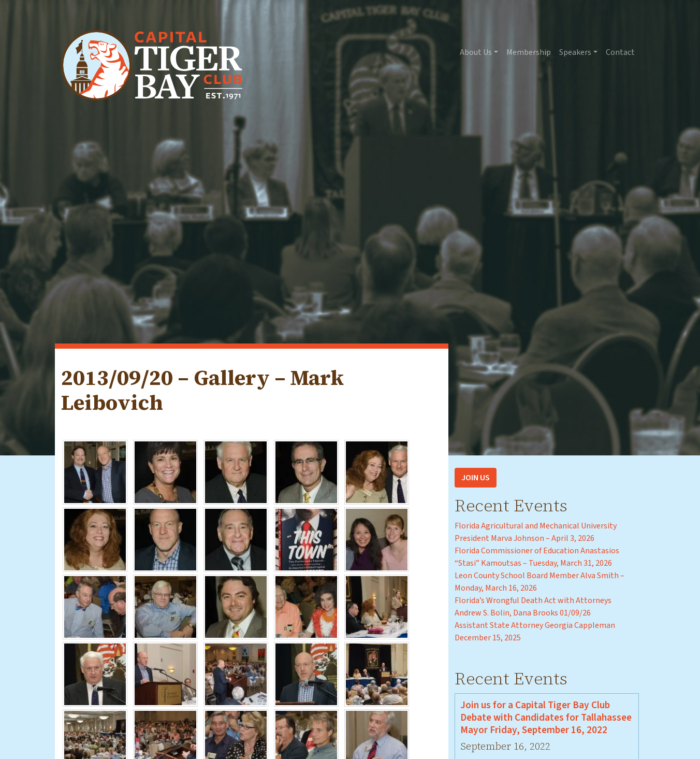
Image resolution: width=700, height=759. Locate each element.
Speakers (575, 52)
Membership (529, 52)
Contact (620, 52)
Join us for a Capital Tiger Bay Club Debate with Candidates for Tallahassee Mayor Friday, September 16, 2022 (546, 718)
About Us (476, 52)
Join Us (476, 478)
